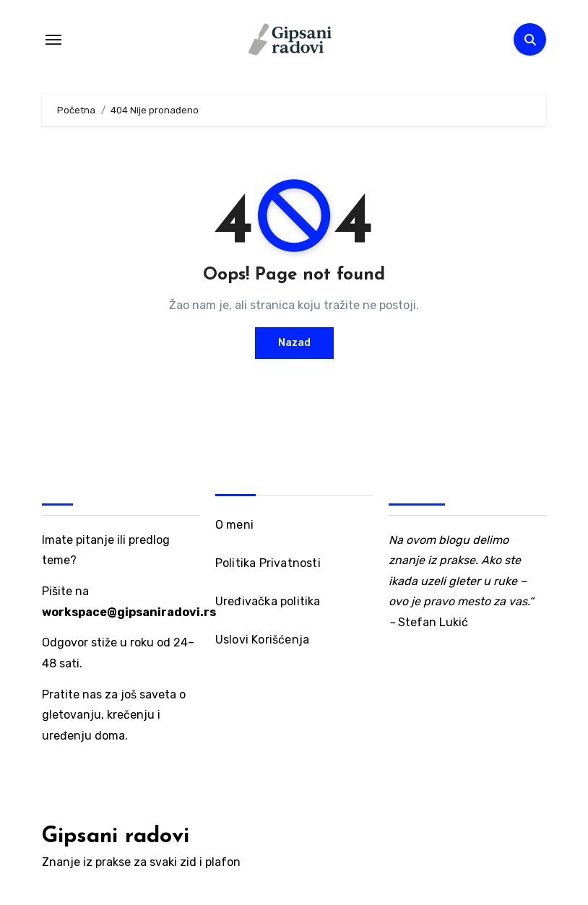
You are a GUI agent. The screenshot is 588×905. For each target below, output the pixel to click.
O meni (234, 525)
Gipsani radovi (116, 837)
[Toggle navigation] (53, 40)
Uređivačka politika (268, 601)
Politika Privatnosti (268, 563)
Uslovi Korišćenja (262, 640)
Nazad (294, 343)
